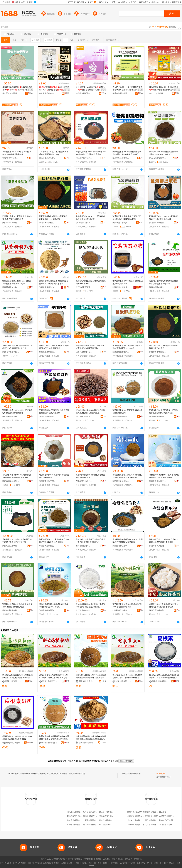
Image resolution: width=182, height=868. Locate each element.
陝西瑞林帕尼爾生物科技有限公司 (84, 287)
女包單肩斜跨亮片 (135, 812)
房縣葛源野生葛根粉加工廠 (110, 816)
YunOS (123, 863)
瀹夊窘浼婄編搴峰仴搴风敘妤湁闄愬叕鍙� (47, 93)
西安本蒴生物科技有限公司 (84, 481)
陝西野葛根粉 (135, 774)
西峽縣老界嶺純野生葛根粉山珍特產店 (114, 820)
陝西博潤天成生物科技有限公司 (121, 481)
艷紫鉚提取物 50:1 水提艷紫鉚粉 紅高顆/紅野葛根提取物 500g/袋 (128, 347)
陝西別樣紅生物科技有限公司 (11, 546)
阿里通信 (131, 863)
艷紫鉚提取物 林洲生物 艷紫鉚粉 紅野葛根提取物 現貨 (164, 347)
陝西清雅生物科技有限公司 (11, 417)
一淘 (76, 863)
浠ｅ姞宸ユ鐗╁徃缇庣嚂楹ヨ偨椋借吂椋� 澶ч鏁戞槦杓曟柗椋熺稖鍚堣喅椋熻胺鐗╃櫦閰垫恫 (127, 89)
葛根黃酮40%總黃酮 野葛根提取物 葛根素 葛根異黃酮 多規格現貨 (91, 541)
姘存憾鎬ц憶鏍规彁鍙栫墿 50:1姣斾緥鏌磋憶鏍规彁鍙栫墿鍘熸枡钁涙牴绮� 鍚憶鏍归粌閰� (18, 676)
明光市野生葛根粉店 (75, 812)
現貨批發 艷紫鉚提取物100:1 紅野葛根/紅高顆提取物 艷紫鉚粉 (164, 282)
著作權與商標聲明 (75, 859)
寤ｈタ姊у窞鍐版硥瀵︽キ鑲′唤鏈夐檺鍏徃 (158, 93)
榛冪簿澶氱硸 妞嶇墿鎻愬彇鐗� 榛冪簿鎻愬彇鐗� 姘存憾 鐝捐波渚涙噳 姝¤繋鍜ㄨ (54, 738)
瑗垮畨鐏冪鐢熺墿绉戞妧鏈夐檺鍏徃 (161, 681)
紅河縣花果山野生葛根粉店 (94, 812)
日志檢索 (163, 812)
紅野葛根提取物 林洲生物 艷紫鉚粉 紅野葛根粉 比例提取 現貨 (53, 218)
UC (144, 863)
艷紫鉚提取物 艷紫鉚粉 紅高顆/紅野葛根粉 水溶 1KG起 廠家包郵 (164, 153)
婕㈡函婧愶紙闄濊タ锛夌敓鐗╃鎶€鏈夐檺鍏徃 (11, 93)
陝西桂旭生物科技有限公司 (158, 223)
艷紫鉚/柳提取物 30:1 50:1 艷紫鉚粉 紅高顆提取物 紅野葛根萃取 (90, 347)
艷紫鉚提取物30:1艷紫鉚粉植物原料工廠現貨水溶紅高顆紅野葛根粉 (127, 153)
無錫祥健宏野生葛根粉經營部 (95, 816)
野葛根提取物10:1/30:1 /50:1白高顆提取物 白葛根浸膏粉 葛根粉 (54, 605)
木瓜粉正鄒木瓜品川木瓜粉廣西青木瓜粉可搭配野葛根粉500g (54, 153)
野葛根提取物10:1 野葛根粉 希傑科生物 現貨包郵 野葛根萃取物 (17, 218)
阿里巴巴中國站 (34, 863)
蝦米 (105, 863)
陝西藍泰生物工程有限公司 (47, 481)
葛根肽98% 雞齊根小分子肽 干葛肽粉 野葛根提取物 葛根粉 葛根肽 (164, 476)
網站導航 (138, 859)
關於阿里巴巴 (118, 859)
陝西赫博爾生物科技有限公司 (84, 158)
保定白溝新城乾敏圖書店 (153, 825)
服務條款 (97, 859)
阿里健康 (169, 863)
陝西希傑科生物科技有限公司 (11, 223)
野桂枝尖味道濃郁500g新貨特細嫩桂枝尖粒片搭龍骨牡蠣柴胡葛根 (90, 412)
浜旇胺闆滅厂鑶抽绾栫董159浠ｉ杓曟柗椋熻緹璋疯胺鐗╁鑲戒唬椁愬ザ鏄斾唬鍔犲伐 (90, 89)
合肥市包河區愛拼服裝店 (169, 816)
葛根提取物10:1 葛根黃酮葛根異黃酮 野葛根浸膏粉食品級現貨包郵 (17, 541)
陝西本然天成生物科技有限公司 (158, 546)
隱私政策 (106, 859)
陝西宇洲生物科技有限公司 (47, 546)
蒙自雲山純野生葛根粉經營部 (79, 820)
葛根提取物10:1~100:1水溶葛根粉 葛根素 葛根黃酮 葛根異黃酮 (17, 153)
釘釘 (162, 863)
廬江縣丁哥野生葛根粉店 (109, 812)
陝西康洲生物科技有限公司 (11, 610)
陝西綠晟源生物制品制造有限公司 (121, 352)
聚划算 (69, 863)
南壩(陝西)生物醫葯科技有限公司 (11, 158)
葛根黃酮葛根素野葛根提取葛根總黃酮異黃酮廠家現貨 (90, 476)
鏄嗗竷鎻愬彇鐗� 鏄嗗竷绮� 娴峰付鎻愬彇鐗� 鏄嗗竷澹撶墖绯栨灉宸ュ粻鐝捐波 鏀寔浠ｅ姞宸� (91, 738)
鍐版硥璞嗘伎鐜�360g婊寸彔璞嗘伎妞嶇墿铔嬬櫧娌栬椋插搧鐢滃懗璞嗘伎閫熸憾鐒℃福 (164, 89)
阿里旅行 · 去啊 (86, 863)
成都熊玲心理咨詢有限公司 (154, 812)
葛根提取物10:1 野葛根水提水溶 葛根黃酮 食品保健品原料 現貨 (54, 347)
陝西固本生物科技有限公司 (158, 417)
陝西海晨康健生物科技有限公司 (47, 287)
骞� (30, 93)
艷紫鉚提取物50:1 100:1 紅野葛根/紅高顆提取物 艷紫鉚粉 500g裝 (17, 282)
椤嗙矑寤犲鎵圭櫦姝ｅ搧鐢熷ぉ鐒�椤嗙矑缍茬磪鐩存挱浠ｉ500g (54, 89)
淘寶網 (56, 863)
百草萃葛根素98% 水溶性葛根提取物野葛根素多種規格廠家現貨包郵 (90, 605)
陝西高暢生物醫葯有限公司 (47, 610)
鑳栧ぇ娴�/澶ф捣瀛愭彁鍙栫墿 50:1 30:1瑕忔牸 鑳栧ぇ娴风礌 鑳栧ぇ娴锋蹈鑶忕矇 (54, 676)
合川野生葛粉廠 (89, 825)
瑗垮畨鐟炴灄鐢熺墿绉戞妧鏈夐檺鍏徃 (51, 743)
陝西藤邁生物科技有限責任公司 (121, 287)
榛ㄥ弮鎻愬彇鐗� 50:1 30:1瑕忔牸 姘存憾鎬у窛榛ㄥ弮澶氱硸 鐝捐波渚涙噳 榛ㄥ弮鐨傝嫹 (127, 676)
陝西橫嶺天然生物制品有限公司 (11, 287)
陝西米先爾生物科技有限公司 (121, 417)
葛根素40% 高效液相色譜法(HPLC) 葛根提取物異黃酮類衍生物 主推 (18, 347)
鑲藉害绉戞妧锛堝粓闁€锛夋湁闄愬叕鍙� (121, 93)
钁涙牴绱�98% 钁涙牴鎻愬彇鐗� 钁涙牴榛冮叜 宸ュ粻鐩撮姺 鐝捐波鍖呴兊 (164, 676)
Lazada (91, 866)
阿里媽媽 (98, 863)
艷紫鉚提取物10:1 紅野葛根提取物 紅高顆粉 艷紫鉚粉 (127, 412)
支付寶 (150, 863)
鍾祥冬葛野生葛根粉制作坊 (78, 816)
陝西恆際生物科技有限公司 (84, 223)
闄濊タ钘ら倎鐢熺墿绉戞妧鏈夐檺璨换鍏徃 (14, 743)
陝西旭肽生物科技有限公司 (47, 352)
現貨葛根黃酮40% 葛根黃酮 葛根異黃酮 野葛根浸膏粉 (54, 476)
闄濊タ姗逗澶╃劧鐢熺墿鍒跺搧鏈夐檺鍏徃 (14, 681)
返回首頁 (114, 761)
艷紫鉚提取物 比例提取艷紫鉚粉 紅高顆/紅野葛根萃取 (91, 282)
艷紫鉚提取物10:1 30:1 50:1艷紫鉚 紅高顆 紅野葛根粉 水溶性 (90, 218)
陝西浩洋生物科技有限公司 (11, 352)
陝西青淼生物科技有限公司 (158, 481)
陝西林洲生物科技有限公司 (47, 223)
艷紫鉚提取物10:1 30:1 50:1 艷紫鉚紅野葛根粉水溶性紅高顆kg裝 (164, 218)
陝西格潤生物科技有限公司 (158, 287)
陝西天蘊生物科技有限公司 (84, 352)
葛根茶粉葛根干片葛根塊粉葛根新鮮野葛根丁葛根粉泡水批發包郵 (164, 605)
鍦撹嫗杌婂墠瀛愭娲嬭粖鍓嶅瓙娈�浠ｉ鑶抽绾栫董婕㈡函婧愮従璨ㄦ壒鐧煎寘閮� (17, 89)
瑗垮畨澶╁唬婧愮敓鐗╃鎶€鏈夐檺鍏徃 (87, 743)
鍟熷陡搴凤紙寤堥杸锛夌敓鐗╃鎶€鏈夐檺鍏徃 (84, 93)
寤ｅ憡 (30, 90)
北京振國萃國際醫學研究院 (138, 816)
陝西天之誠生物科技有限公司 (47, 417)
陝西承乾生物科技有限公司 (158, 158)
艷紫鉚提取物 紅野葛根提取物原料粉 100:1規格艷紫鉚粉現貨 (127, 605)
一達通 (177, 863)
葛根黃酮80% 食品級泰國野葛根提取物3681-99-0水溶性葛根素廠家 (54, 282)
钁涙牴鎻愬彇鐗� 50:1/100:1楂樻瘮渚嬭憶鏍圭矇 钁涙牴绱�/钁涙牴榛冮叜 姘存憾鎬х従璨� (91, 676)
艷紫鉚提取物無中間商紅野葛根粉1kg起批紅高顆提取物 (128, 282)
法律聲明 (88, 859)
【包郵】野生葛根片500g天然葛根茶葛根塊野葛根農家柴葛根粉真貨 (17, 476)
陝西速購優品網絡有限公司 (11, 481)
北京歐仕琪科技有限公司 (137, 820)
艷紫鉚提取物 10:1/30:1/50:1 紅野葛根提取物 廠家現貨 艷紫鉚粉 (17, 412)
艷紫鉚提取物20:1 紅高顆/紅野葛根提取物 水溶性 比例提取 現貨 (17, 605)
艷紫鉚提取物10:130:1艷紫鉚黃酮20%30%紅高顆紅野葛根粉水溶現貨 (91, 153)
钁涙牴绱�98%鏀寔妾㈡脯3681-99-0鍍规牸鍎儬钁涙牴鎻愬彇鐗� (17, 738)
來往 (156, 863)
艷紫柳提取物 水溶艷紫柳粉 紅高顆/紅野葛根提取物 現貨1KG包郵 (164, 412)
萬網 (139, 863)
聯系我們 (129, 859)
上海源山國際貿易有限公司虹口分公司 (143, 825)
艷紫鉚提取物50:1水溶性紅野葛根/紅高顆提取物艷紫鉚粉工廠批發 (164, 541)
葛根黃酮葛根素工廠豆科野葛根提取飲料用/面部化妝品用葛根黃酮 (127, 476)
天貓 (63, 863)
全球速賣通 (47, 863)
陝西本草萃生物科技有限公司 (121, 158)
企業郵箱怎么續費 (150, 816)
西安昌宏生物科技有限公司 (84, 546)
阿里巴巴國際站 (20, 863)
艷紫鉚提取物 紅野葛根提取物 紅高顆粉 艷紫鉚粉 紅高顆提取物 (54, 412)
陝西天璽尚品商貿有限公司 (47, 158)
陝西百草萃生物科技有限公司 (84, 610)
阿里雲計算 (113, 863)
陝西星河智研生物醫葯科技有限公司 (121, 546)
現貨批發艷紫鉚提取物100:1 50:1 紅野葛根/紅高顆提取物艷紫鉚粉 (128, 541)
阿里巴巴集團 (6, 863)
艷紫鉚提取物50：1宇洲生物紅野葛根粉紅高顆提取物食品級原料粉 (54, 541)
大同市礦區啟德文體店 (152, 820)
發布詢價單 (161, 774)
